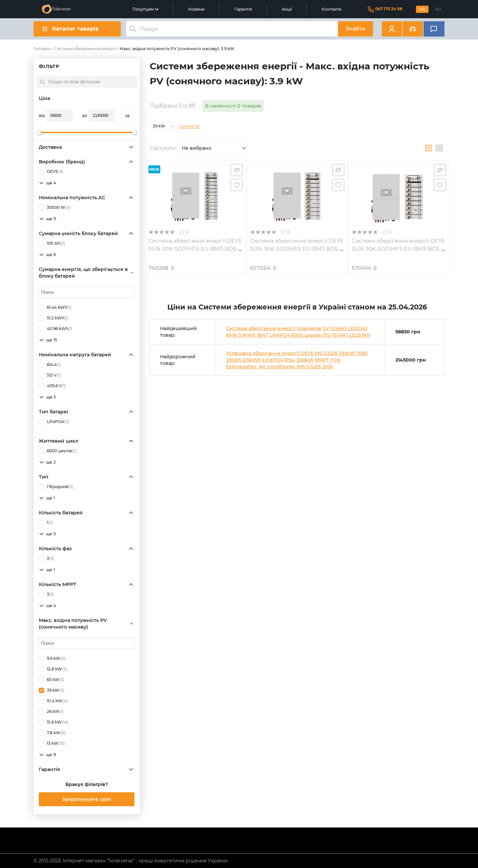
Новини (196, 9)
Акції (287, 9)
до (85, 115)
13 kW (52, 743)
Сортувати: (163, 148)
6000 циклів (58, 451)
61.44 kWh (55, 307)
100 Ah (52, 243)
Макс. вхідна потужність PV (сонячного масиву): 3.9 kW (177, 49)
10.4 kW (53, 701)
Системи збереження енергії (85, 49)
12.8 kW (53, 669)
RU (438, 9)
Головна (42, 49)
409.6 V (52, 386)
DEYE (51, 172)
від (42, 115)
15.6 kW (54, 722)
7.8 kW (52, 733)
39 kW (52, 690)
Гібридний (56, 487)
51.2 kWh (54, 318)
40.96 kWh (56, 329)
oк (127, 116)
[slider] (39, 132)
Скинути (189, 126)
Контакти (331, 9)
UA (422, 9)
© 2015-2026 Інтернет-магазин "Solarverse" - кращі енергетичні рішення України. (131, 861)
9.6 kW (52, 658)
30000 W (55, 208)
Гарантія (243, 9)
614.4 (50, 365)
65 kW (52, 680)
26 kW (51, 712)
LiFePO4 (54, 422)
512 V (50, 375)
